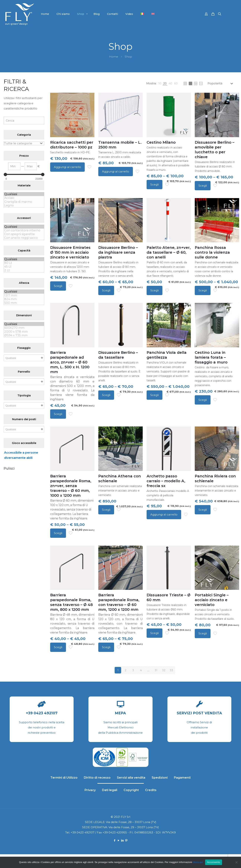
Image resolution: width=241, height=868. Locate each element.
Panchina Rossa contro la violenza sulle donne (212, 252)
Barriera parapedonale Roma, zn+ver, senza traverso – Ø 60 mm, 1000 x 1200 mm (71, 486)
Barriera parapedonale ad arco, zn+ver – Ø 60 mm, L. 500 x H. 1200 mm (70, 362)
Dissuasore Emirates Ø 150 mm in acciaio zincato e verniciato (70, 252)
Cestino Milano (161, 142)
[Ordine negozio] (221, 83)
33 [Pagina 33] (171, 670)
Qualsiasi (24, 194)
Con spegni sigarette (24, 234)
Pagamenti (182, 778)
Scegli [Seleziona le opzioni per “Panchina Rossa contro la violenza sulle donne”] (203, 290)
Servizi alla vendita (131, 778)
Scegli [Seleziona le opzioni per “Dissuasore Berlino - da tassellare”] (106, 395)
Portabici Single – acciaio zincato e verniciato (212, 600)
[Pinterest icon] (126, 840)
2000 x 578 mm (24, 332)
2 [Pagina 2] (126, 670)
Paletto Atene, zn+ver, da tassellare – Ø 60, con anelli (169, 252)
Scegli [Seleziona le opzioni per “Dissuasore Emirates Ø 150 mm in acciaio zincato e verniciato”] (58, 286)
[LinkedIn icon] (123, 840)
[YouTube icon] (119, 840)
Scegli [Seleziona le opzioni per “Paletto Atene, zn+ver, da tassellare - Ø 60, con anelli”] (155, 290)
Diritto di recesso (97, 778)
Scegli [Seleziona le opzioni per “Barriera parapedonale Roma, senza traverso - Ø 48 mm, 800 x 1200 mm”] (58, 647)
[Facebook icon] (115, 840)
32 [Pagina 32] (164, 670)
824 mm (24, 299)
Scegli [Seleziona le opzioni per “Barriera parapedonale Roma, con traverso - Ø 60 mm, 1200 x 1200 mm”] (106, 647)
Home (114, 57)
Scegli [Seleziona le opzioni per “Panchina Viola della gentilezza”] (155, 395)
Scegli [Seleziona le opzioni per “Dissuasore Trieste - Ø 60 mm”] (155, 633)
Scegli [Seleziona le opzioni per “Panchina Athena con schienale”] (106, 510)
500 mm (24, 303)
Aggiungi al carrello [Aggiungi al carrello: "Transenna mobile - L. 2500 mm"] (116, 171)
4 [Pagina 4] (141, 670)
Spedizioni (160, 778)
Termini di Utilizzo (64, 778)
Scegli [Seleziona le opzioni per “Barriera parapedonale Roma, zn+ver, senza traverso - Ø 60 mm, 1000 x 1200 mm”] (58, 533)
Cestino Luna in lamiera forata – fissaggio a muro (211, 357)
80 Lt (24, 263)
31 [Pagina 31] (156, 670)
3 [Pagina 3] (133, 670)
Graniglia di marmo (24, 202)
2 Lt (24, 270)
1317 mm (24, 295)
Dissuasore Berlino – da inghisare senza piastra (118, 252)
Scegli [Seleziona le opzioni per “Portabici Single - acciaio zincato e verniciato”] (203, 633)
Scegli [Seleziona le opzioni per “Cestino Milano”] (155, 184)
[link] (160, 83)
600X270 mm (24, 328)
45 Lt (24, 267)
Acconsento (213, 862)
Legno (24, 206)
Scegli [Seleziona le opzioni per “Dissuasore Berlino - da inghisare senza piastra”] (106, 290)
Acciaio (24, 198)
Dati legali (110, 790)
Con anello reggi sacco (24, 238)
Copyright (131, 790)
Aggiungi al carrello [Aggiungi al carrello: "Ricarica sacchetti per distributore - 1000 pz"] (67, 167)
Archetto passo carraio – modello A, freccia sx (166, 481)
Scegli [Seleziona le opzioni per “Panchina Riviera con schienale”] (203, 510)
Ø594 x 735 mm (24, 335)
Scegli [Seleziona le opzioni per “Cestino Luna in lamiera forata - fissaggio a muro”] (203, 400)
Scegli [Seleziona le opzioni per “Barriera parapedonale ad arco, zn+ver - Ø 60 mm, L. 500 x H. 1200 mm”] (58, 414)
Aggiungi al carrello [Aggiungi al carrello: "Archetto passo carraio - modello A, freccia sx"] (164, 514)
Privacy (90, 790)
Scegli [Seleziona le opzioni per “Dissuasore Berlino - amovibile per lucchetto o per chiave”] (203, 186)
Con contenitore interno (24, 230)
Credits (151, 790)
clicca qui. (198, 862)
